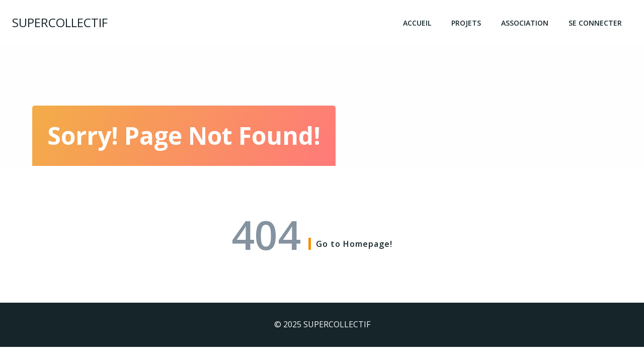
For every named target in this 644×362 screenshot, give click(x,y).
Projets (466, 23)
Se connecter (595, 23)
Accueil (417, 23)
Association (525, 23)
